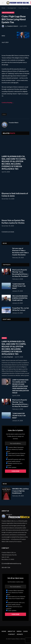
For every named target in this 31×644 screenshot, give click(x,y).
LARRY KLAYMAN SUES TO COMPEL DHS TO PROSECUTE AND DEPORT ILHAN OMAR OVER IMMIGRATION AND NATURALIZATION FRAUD (21, 386)
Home (4, 631)
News (4, 338)
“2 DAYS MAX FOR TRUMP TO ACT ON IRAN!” (19, 286)
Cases (25, 631)
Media (19, 631)
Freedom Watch (12, 26)
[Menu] (3, 3)
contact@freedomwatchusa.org (12, 563)
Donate (20, 634)
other (4, 114)
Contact (12, 634)
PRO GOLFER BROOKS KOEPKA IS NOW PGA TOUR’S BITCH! (20, 298)
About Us (11, 631)
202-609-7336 (6, 567)
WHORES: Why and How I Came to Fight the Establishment (20, 491)
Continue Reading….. (8, 102)
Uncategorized (8, 13)
